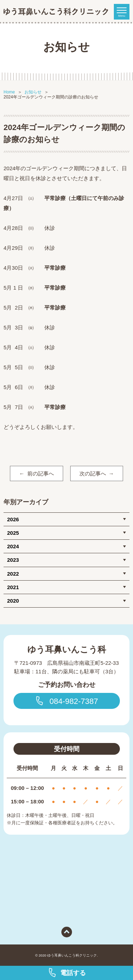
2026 (13, 519)
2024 (13, 546)
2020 (13, 601)
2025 (13, 533)
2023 (13, 560)
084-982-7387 (66, 701)
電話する (67, 973)
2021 (13, 587)
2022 (13, 574)
